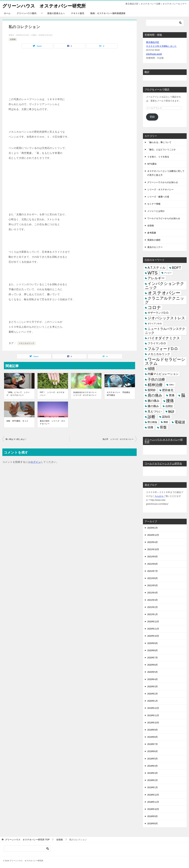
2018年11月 (153, 802)
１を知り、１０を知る (158, 157)
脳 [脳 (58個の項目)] (183, 395)
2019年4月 (153, 766)
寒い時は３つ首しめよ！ (16, 439)
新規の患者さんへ (56, 13)
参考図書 (152, 233)
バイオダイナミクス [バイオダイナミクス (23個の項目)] (164, 338)
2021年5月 (153, 585)
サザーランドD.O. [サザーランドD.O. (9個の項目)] (158, 313)
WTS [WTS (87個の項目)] (153, 273)
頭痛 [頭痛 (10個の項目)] (150, 427)
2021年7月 (153, 571)
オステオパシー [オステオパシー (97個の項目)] (164, 293)
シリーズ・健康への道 (158, 197)
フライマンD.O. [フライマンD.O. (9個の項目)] (157, 343)
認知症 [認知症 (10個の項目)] (166, 417)
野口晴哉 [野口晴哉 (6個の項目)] (152, 422)
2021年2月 (153, 607)
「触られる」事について (159, 142)
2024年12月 (153, 535)
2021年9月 (153, 557)
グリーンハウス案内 (27, 13)
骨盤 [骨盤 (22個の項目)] (163, 427)
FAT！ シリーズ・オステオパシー (52, 394)
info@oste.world (154, 54)
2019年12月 (153, 708)
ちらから (159, 496)
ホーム (7, 13)
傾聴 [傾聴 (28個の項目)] (151, 369)
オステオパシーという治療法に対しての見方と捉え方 (166, 173)
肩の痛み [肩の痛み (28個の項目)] (155, 395)
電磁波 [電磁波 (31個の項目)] (180, 422)
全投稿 (13, 39)
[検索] (165, 23)
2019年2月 (153, 780)
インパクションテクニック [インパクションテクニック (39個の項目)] (165, 286)
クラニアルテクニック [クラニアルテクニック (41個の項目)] (165, 300)
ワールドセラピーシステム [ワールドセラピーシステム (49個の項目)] (165, 361)
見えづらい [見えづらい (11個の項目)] (155, 411)
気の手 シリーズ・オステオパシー (118, 439)
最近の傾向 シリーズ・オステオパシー (52, 422)
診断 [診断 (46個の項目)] (152, 417)
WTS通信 (152, 164)
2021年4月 (153, 593)
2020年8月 (153, 650)
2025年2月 (153, 528)
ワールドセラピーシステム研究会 (163, 464)
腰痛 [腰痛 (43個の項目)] (170, 401)
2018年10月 (153, 809)
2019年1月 (153, 787)
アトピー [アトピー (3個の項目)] (168, 273)
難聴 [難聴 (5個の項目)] (166, 422)
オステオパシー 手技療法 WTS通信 (119, 394)
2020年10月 (153, 636)
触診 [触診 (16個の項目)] (171, 411)
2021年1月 (153, 614)
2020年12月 (153, 622)
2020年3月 (153, 686)
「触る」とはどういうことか (162, 149)
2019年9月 (153, 730)
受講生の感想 (154, 240)
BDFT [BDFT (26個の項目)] (177, 268)
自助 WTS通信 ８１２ (17, 421)
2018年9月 (153, 816)
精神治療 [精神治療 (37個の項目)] (155, 385)
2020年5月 (153, 672)
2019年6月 (153, 751)
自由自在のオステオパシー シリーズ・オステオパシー (86, 394)
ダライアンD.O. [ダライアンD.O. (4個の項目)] (155, 324)
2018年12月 (153, 795)
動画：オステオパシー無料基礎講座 (108, 13)
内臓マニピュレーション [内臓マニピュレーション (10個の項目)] (163, 374)
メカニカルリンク (26, 343)
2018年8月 (153, 823)
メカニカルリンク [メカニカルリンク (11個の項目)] (159, 354)
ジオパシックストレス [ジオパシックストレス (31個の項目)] (166, 318)
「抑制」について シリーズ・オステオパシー (18, 394)
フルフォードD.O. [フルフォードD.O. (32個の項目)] (163, 349)
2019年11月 (153, 715)
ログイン (36, 462)
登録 (152, 117)
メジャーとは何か (156, 211)
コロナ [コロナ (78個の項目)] (154, 307)
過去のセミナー (155, 247)
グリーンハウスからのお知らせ (163, 182)
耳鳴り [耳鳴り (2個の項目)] (172, 385)
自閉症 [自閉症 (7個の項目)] (169, 406)
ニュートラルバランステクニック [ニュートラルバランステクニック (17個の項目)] (165, 331)
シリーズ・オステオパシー (160, 189)
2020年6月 (153, 665)
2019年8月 (153, 737)
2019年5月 (153, 759)
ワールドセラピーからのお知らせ (164, 218)
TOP (27, 840)
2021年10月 (153, 549)
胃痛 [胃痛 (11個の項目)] (172, 395)
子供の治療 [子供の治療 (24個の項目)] (156, 379)
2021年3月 (153, 600)
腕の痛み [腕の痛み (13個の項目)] (154, 401)
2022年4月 (153, 542)
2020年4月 (153, 679)
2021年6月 (153, 578)
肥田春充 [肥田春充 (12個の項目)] (168, 390)
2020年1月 (153, 701)
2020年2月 (153, 694)
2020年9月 (153, 643)
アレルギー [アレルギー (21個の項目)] (156, 278)
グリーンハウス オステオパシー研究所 (45, 5)
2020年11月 (153, 629)
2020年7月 (153, 658)
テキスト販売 (78, 13)
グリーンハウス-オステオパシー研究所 (164, 441)
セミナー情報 (154, 204)
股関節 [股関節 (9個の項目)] (152, 390)
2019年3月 (153, 773)
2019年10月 (153, 723)
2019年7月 (153, 744)
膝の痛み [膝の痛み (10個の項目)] (153, 406)
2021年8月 (153, 564)
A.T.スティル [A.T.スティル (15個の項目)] (157, 268)
